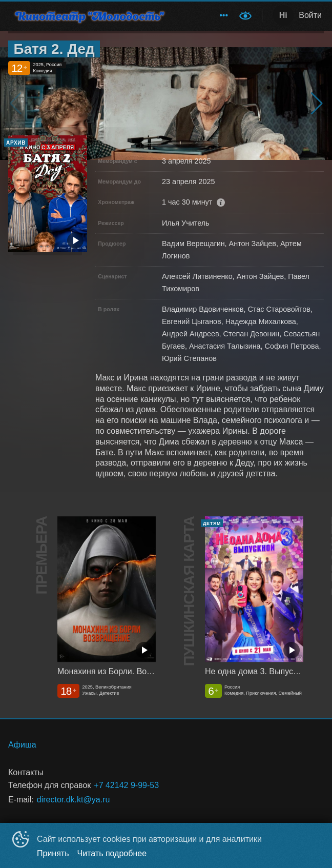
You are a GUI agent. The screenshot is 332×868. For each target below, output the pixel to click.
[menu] (206, 15)
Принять (53, 853)
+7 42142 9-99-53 (126, 785)
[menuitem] (224, 15)
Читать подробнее (112, 853)
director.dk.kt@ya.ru (74, 800)
